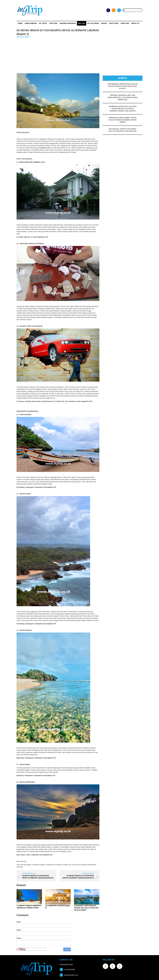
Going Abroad (31, 23)
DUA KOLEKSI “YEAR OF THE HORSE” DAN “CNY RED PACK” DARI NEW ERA (123, 130)
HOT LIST (82, 23)
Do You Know (93, 23)
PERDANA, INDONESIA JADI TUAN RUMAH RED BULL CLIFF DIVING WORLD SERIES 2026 (123, 97)
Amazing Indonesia (68, 23)
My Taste (43, 23)
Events (104, 23)
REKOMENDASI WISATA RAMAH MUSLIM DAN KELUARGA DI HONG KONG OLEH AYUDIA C (123, 86)
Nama (19, 922)
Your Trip (53, 23)
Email (19, 930)
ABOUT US (135, 23)
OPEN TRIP (125, 23)
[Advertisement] (79, 55)
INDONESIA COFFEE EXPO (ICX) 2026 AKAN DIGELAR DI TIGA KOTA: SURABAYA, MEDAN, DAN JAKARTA (123, 109)
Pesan (19, 938)
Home (20, 23)
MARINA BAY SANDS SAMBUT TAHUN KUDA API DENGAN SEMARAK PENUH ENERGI (123, 120)
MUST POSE (114, 23)
